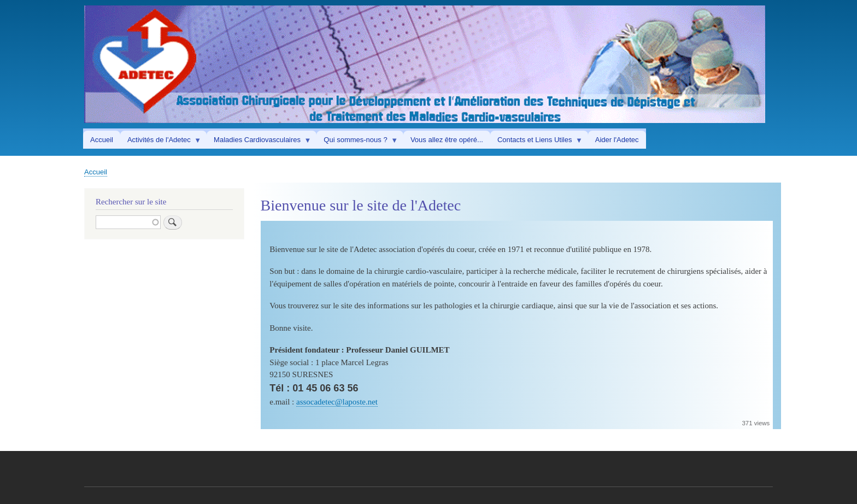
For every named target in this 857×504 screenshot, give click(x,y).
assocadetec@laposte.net (337, 402)
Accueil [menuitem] (102, 140)
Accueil (96, 172)
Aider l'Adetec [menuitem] (617, 140)
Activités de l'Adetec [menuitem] (161, 142)
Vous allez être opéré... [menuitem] (447, 140)
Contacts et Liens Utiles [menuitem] (536, 142)
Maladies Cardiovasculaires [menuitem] (259, 142)
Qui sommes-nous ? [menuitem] (357, 142)
